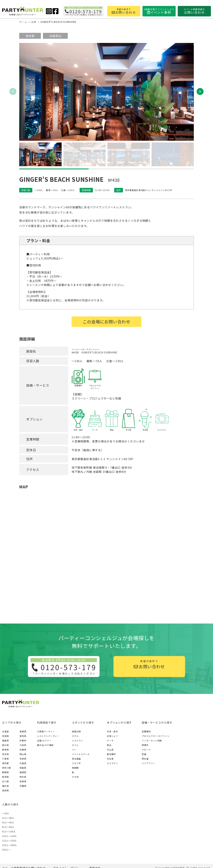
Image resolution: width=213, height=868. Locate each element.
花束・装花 (112, 731)
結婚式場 (76, 731)
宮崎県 (23, 781)
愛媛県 (23, 731)
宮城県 (5, 736)
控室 (144, 754)
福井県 (5, 786)
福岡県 (23, 772)
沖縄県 (23, 786)
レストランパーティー (48, 736)
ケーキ (110, 740)
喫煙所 (145, 745)
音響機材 (146, 731)
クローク (146, 750)
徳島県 (23, 768)
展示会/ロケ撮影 (45, 745)
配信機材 (111, 754)
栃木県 (5, 745)
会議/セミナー (44, 740)
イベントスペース (81, 754)
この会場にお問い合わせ (107, 322)
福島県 (5, 740)
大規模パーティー (46, 731)
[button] (200, 91)
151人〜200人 (10, 845)
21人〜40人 (8, 818)
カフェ (75, 745)
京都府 (23, 740)
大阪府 (23, 745)
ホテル (75, 736)
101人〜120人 (10, 836)
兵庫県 (23, 750)
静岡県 (5, 772)
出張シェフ (112, 736)
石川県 (5, 781)
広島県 (23, 763)
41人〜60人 (8, 822)
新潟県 (5, 777)
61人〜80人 (8, 827)
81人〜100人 (9, 831)
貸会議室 (76, 759)
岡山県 (23, 754)
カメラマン (112, 763)
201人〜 (6, 850)
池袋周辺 (55, 36)
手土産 (110, 750)
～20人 (6, 813)
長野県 (5, 790)
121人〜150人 (10, 840)
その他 (75, 777)
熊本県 (23, 777)
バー (74, 750)
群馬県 (5, 750)
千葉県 (5, 759)
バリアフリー (148, 763)
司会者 (110, 759)
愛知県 (23, 736)
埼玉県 (5, 754)
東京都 (30, 36)
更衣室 (145, 759)
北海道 (5, 731)
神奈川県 (7, 768)
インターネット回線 (152, 740)
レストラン (78, 740)
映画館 (75, 768)
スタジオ (76, 763)
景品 (109, 745)
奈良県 (23, 759)
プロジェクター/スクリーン (156, 736)
